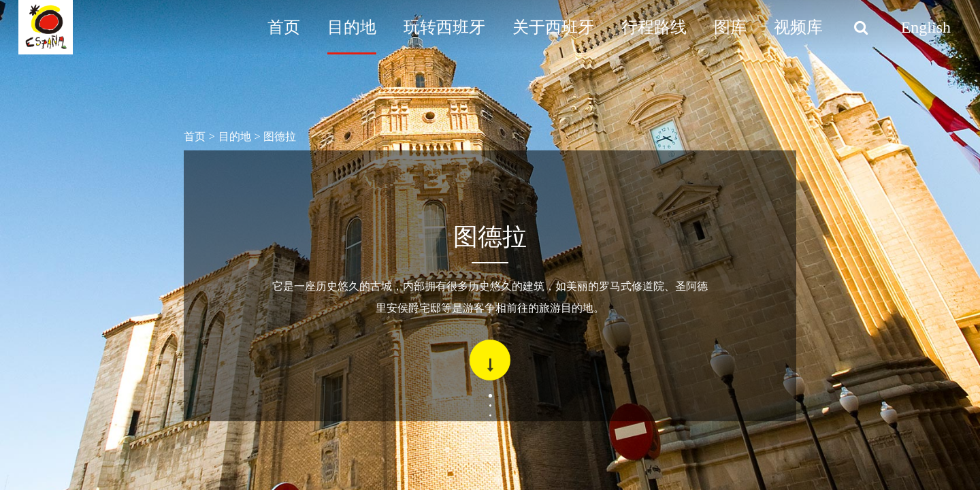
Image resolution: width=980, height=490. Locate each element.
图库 (730, 27)
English (926, 27)
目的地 (352, 27)
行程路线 (654, 27)
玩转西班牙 (444, 27)
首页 (284, 27)
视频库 (798, 27)
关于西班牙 (553, 27)
